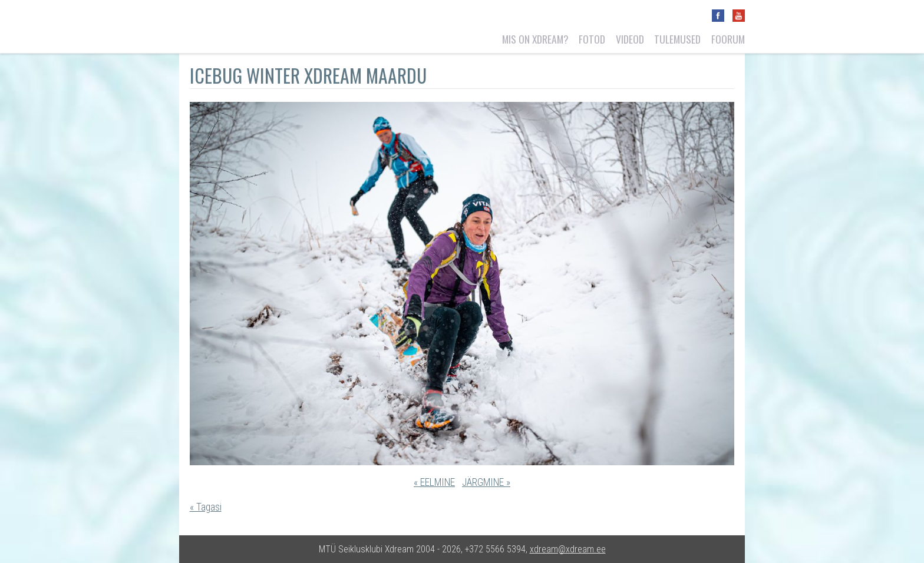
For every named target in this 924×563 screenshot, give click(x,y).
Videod (630, 39)
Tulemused (677, 39)
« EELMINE (434, 482)
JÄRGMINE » (486, 482)
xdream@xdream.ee (568, 549)
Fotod (592, 39)
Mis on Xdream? (535, 39)
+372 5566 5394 (495, 549)
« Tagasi (206, 507)
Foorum (728, 39)
